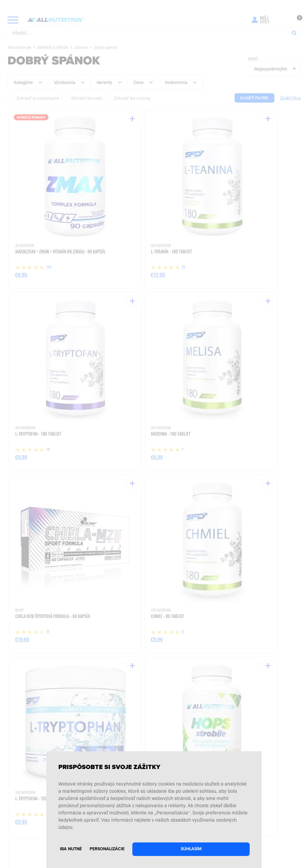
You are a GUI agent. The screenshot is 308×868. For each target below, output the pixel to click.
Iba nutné (71, 849)
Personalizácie (107, 849)
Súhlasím (191, 849)
